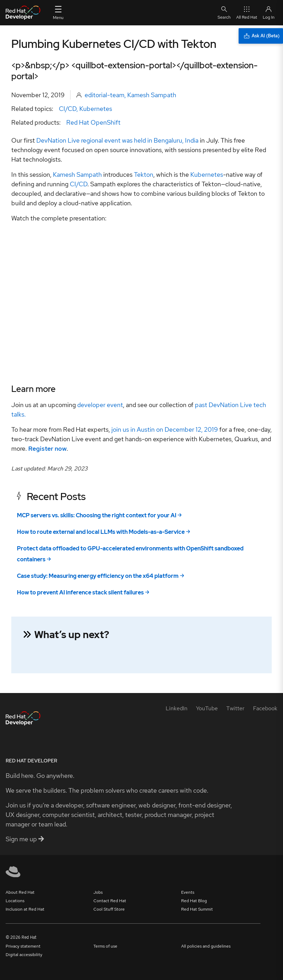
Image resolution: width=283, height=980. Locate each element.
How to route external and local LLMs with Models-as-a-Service (101, 532)
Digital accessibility (24, 955)
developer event (99, 405)
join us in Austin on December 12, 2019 (165, 429)
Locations (15, 901)
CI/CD (68, 109)
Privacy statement (23, 946)
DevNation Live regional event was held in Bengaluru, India (117, 140)
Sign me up (25, 839)
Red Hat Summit (197, 909)
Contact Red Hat (110, 901)
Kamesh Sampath (152, 95)
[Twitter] (235, 708)
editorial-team (104, 95)
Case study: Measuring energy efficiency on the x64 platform (98, 576)
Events (188, 892)
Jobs (98, 892)
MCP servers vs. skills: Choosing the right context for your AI (97, 515)
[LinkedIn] (177, 708)
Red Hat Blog (194, 901)
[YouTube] (207, 708)
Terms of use (105, 946)
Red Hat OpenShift (93, 122)
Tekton (144, 174)
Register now (47, 448)
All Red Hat (247, 13)
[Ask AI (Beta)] (261, 36)
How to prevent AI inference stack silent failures (80, 592)
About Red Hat (20, 892)
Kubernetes (96, 109)
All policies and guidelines (206, 946)
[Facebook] (265, 708)
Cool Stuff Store (109, 909)
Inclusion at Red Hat (25, 909)
